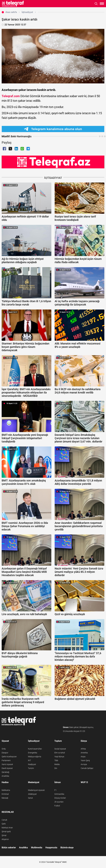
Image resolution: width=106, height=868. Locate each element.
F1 (55, 790)
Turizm (31, 768)
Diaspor (5, 753)
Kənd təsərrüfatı (35, 749)
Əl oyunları (59, 802)
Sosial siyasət (60, 749)
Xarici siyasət (7, 764)
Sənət (30, 798)
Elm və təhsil (60, 753)
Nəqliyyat (32, 764)
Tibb (56, 760)
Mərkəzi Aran (7, 828)
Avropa (84, 764)
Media (57, 764)
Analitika (5, 776)
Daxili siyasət (7, 768)
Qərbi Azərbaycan (9, 757)
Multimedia (37, 848)
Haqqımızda (51, 848)
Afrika (83, 749)
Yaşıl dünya (59, 757)
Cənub (4, 820)
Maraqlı (5, 798)
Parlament (6, 760)
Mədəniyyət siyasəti (36, 790)
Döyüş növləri (60, 798)
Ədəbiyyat (32, 794)
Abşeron (5, 839)
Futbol (57, 806)
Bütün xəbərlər (9, 848)
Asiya (83, 757)
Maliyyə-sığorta (35, 757)
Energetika (33, 753)
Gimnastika (59, 794)
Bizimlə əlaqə (67, 848)
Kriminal (5, 794)
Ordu (4, 749)
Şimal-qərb (6, 831)
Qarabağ (5, 772)
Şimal (4, 835)
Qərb (4, 824)
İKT (29, 760)
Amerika (84, 753)
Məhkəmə (6, 790)
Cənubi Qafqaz (87, 768)
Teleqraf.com (11, 96)
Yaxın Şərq (85, 760)
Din (56, 768)
